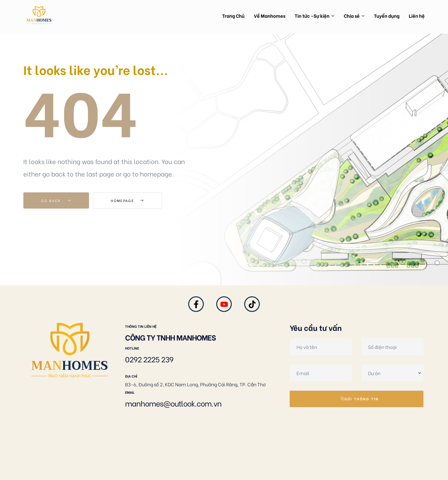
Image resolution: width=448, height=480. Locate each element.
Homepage (127, 200)
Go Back (56, 200)
